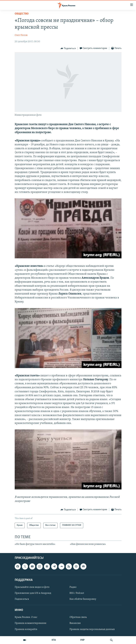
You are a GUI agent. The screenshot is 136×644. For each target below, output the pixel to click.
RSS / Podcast (77, 593)
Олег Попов (21, 35)
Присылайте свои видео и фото (32, 587)
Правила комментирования (30, 623)
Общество (22, 14)
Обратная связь (78, 617)
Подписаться (22, 599)
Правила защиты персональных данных (92, 629)
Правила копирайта (26, 629)
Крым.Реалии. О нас (26, 617)
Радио (73, 587)
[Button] (68, 48)
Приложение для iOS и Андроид (33, 593)
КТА (54, 640)
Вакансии (75, 623)
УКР (82, 640)
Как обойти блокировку (83, 599)
